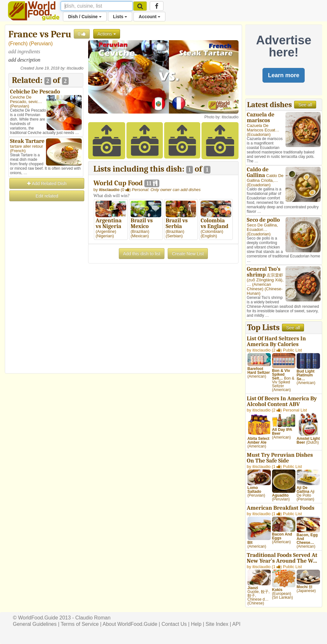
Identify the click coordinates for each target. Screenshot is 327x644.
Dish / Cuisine (85, 17)
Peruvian (41, 44)
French (18, 44)
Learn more (284, 75)
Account (149, 17)
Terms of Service (80, 624)
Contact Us (174, 624)
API (236, 624)
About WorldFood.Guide (130, 624)
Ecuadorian (259, 134)
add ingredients (24, 52)
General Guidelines (35, 624)
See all (305, 105)
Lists (120, 17)
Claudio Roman (93, 618)
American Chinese (259, 287)
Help (196, 624)
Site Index (217, 624)
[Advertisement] (46, 298)
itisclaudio (75, 68)
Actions (107, 34)
